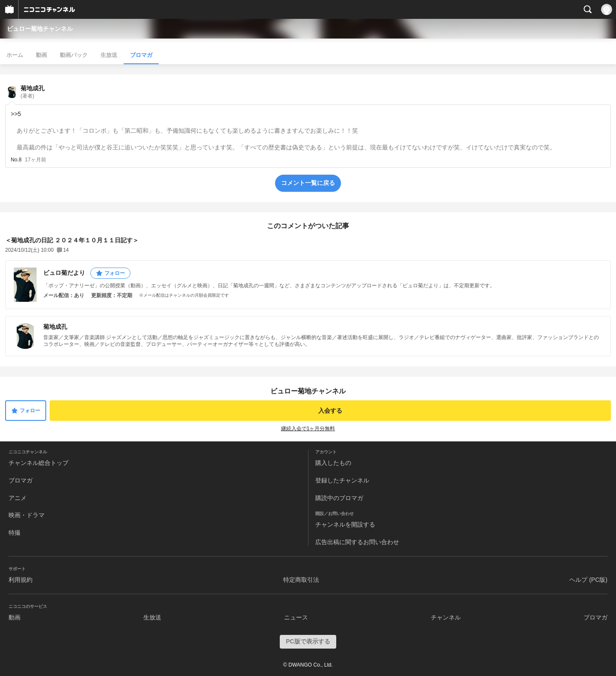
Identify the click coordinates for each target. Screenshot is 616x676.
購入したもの (333, 463)
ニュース (296, 617)
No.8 (16, 160)
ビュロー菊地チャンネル (40, 29)
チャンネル (446, 617)
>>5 (16, 114)
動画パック (74, 55)
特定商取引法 (301, 580)
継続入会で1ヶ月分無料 (308, 429)
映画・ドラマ (27, 515)
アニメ (18, 498)
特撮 (15, 533)
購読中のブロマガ (339, 498)
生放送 (109, 55)
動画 (41, 55)
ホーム (15, 55)
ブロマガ (141, 55)
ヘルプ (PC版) (588, 580)
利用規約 (21, 580)
